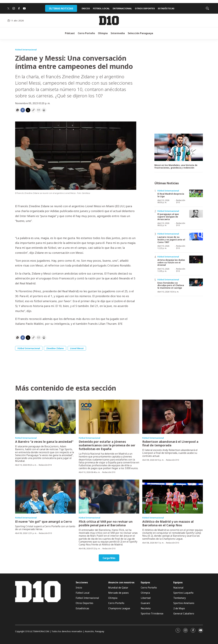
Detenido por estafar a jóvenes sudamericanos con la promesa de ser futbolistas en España (107, 445)
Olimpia (103, 33)
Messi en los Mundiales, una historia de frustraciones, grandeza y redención (176, 167)
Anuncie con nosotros (121, 582)
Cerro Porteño (86, 33)
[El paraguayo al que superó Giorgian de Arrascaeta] (196, 214)
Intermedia (118, 33)
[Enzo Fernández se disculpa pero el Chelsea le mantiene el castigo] (196, 282)
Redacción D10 (181, 201)
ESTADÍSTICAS (166, 8)
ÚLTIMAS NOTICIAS (61, 8)
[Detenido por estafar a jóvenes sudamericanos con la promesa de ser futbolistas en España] (109, 417)
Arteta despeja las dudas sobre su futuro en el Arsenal (171, 262)
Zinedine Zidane (55, 348)
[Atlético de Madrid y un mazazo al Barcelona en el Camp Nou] (173, 497)
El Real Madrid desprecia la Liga (171, 195)
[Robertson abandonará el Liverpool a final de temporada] (173, 417)
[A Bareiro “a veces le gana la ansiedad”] (45, 417)
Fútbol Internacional (26, 50)
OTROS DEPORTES (145, 8)
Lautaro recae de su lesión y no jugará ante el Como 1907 (171, 240)
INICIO (86, 8)
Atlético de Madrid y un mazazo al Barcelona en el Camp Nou (168, 523)
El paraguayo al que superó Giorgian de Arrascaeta (168, 217)
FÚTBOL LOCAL (101, 8)
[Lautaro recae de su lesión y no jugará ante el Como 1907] (196, 237)
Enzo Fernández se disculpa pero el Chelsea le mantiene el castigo (171, 285)
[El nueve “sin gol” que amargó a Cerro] (45, 497)
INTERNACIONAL (122, 8)
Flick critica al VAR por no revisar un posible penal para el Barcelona (106, 523)
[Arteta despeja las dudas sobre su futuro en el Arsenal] (196, 259)
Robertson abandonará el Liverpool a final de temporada (170, 443)
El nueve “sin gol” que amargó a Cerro (44, 522)
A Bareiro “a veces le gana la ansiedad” (44, 442)
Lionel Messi (77, 348)
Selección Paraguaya (140, 33)
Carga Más (109, 558)
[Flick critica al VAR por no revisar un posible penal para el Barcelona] (109, 497)
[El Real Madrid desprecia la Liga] (196, 193)
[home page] (109, 20)
